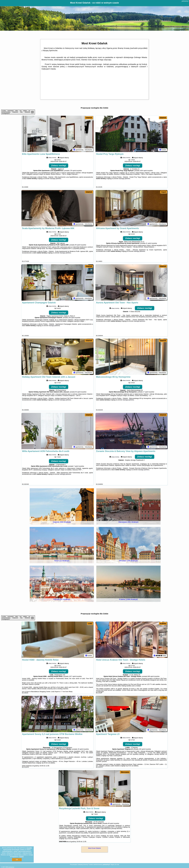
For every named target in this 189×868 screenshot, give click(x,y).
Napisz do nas (115, 864)
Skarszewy (88, 698)
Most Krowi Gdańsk (94, 848)
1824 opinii (143, 171)
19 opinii (80, 749)
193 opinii (142, 749)
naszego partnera (55, 179)
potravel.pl (185, 1)
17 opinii (146, 392)
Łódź (90, 623)
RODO (21, 857)
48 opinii (111, 823)
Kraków (163, 623)
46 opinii (78, 245)
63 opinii (78, 392)
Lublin (163, 698)
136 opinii (71, 318)
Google (29, 848)
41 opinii (148, 243)
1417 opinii (72, 676)
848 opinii (151, 676)
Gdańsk (89, 118)
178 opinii (73, 171)
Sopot (164, 192)
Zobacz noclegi (59, 166)
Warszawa (125, 772)
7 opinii (76, 466)
